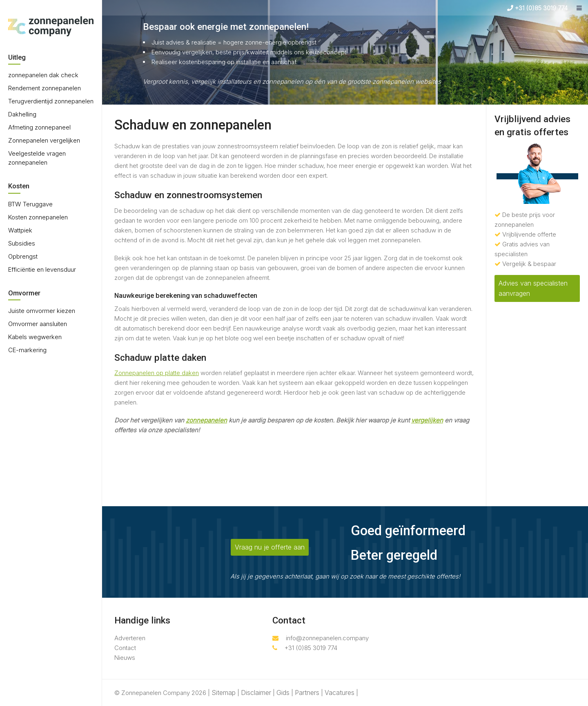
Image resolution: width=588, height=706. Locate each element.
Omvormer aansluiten (38, 324)
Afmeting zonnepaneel (39, 127)
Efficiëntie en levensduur (42, 269)
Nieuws (125, 658)
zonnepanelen (206, 420)
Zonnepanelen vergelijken (44, 140)
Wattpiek (20, 230)
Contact (125, 648)
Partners (307, 693)
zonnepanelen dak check (43, 75)
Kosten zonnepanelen (38, 217)
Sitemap (224, 693)
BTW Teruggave (30, 204)
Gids (283, 693)
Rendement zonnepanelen (45, 88)
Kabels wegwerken (35, 337)
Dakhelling (22, 114)
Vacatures (340, 693)
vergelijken (427, 420)
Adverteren (130, 638)
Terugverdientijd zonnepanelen (51, 101)
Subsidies (22, 243)
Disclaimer (256, 693)
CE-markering (27, 350)
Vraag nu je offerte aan (270, 547)
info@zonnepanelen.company (321, 638)
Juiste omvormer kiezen (42, 311)
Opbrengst (23, 256)
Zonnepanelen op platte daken (157, 373)
